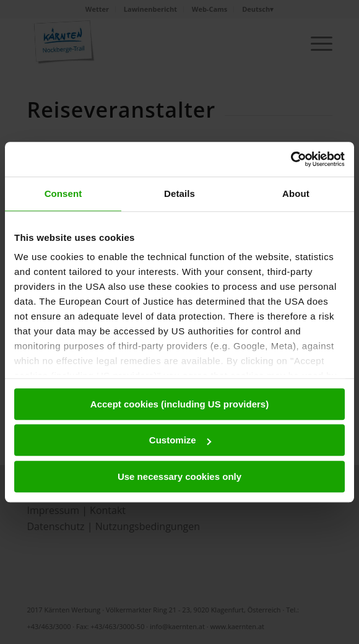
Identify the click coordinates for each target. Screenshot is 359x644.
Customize (180, 440)
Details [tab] (179, 194)
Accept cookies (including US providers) (179, 404)
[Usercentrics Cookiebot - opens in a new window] (291, 159)
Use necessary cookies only (179, 476)
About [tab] (296, 194)
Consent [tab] (63, 194)
